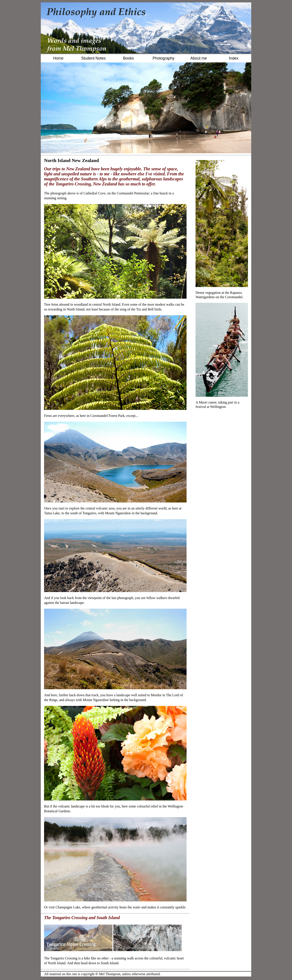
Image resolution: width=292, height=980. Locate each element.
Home (58, 58)
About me (199, 58)
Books (129, 58)
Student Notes (93, 58)
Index (234, 58)
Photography (164, 58)
